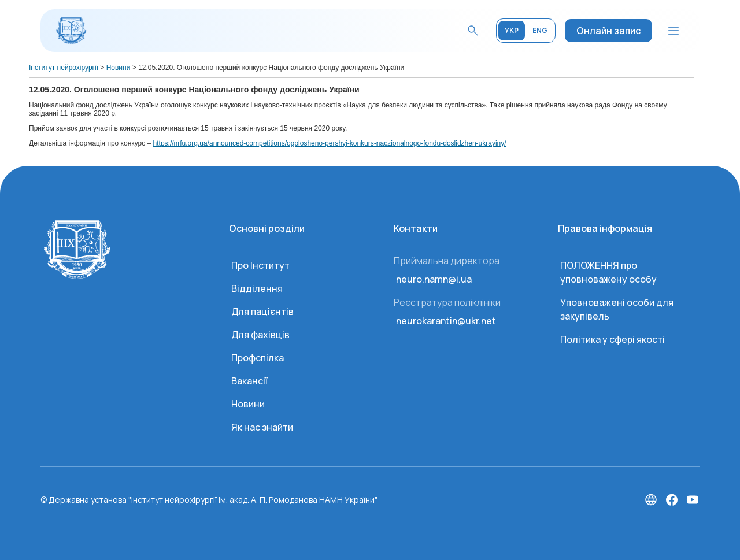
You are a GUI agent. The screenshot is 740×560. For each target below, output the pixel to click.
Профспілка (258, 358)
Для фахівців (260, 335)
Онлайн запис (608, 31)
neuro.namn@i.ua (434, 279)
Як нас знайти (262, 427)
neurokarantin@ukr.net (446, 321)
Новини (248, 404)
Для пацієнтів (262, 311)
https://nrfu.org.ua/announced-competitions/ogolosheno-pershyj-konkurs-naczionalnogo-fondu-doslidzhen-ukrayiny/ (330, 143)
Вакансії (249, 381)
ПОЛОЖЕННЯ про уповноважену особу (608, 272)
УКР (512, 30)
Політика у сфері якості (613, 339)
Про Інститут (260, 265)
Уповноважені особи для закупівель (617, 309)
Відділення (257, 288)
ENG (540, 30)
